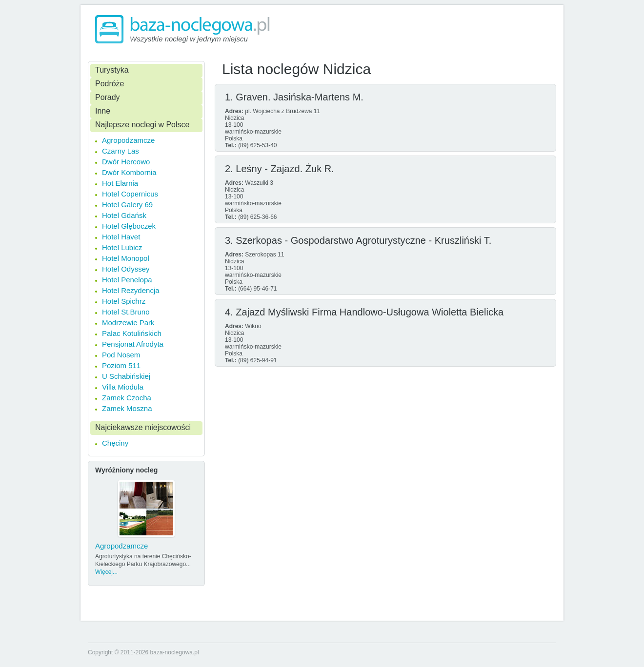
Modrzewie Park (128, 323)
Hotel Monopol (126, 258)
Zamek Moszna (127, 408)
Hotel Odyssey (126, 269)
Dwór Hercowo (126, 162)
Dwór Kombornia (129, 172)
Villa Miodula (123, 387)
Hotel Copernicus (130, 194)
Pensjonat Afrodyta (133, 344)
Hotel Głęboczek (129, 226)
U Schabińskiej (126, 376)
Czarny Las (121, 151)
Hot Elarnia (120, 183)
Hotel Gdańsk (124, 215)
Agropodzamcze (128, 140)
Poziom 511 (121, 365)
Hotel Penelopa (127, 280)
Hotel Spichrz (124, 301)
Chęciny (115, 443)
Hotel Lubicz (122, 247)
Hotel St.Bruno (126, 312)
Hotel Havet (121, 237)
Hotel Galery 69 (127, 205)
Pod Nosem (121, 355)
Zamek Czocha (127, 398)
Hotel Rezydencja (131, 290)
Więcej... (106, 572)
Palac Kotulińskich (132, 333)
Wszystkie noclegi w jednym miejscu (189, 39)
